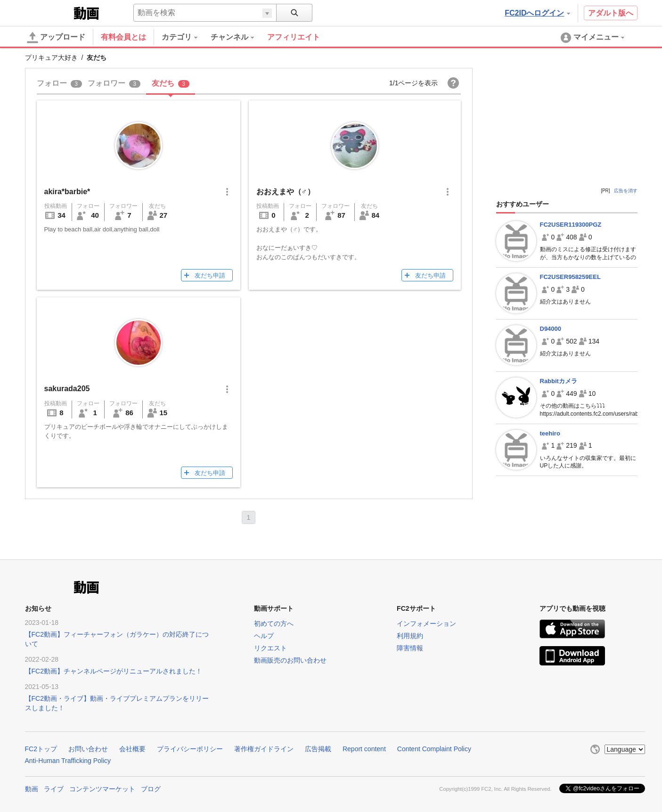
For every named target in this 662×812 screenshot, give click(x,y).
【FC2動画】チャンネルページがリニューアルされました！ (114, 671)
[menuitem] (186, 37)
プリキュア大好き (51, 57)
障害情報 (410, 648)
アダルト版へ (611, 13)
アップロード (56, 38)
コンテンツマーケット (102, 789)
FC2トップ (41, 749)
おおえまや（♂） (286, 192)
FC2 (48, 12)
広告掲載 (318, 749)
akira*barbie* (67, 192)
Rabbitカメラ (559, 381)
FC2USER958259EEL (570, 277)
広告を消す (626, 191)
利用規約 (410, 636)
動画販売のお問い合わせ (290, 660)
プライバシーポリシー (190, 749)
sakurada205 (67, 389)
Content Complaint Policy (434, 749)
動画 (32, 789)
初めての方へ (274, 623)
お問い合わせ (88, 749)
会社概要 (132, 749)
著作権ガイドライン (264, 749)
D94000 (551, 329)
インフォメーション (426, 623)
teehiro (550, 433)
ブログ (151, 789)
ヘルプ (264, 636)
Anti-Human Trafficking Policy (68, 761)
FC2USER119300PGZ (571, 225)
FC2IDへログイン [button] (537, 13)
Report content (364, 749)
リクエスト (270, 648)
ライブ (54, 789)
